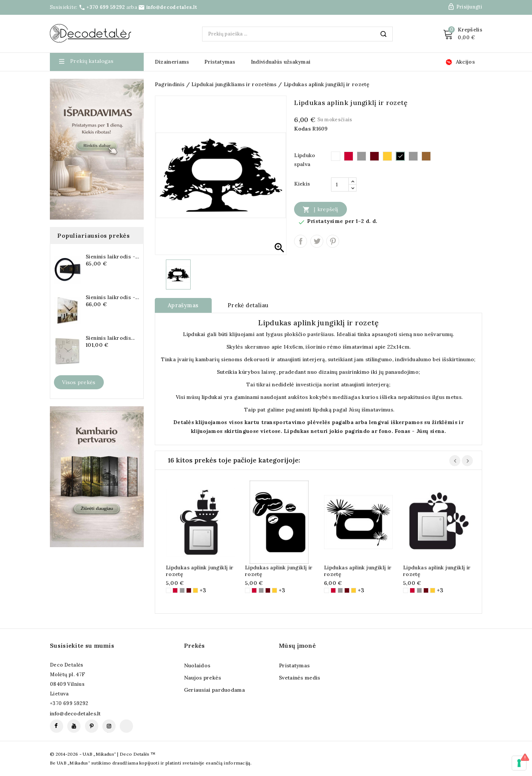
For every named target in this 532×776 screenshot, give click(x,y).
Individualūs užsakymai (281, 62)
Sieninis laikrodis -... (112, 257)
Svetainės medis (300, 678)
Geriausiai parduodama (214, 690)
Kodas (302, 129)
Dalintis (301, 241)
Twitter (317, 241)
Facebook (57, 726)
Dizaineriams (172, 62)
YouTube (74, 726)
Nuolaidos (197, 665)
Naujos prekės (203, 678)
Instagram (109, 726)
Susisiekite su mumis (82, 645)
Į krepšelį (320, 209)
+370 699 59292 (106, 7)
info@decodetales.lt (172, 7)
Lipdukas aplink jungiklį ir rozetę (200, 571)
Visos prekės (79, 382)
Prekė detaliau (248, 305)
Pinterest (333, 241)
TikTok (126, 726)
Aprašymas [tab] (183, 305)
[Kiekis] (340, 184)
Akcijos (465, 62)
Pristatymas (220, 62)
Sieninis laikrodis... (110, 338)
